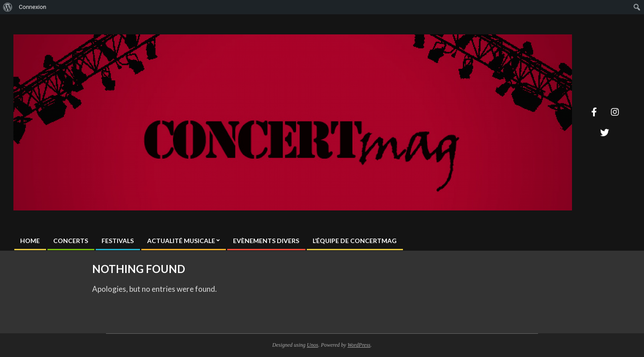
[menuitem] (8, 7)
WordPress (359, 345)
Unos (312, 345)
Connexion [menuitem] (32, 7)
